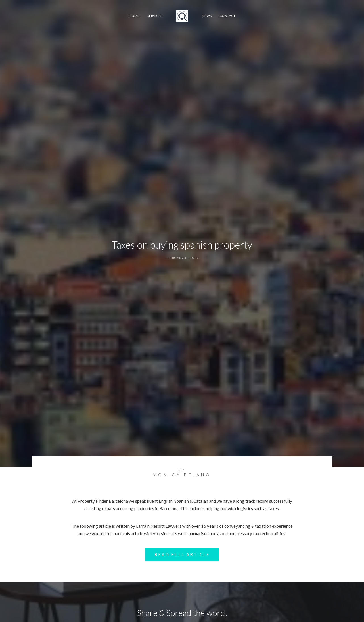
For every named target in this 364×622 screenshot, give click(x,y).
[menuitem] (134, 16)
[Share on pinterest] (175, 610)
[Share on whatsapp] (189, 610)
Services (155, 16)
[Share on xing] (204, 610)
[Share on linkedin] (182, 610)
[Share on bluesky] (197, 610)
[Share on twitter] (160, 610)
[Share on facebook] (152, 610)
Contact (227, 16)
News (207, 16)
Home (134, 16)
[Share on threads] (167, 610)
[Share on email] (212, 610)
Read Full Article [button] (182, 488)
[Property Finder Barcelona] (182, 16)
